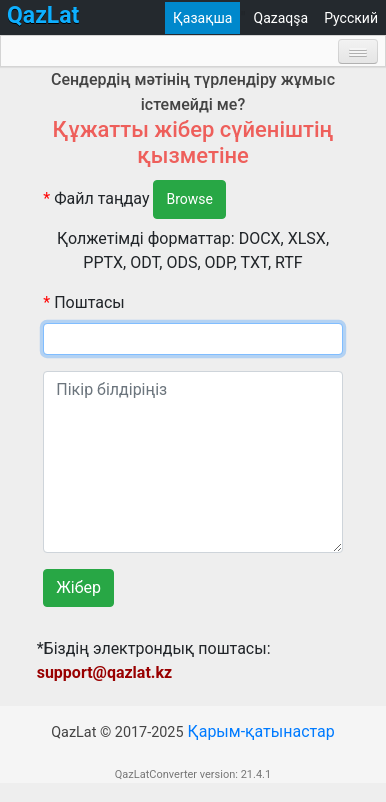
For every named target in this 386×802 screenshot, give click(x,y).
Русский (351, 18)
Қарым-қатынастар (260, 751)
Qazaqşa (281, 18)
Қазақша (202, 18)
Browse (189, 200)
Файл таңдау (96, 198)
